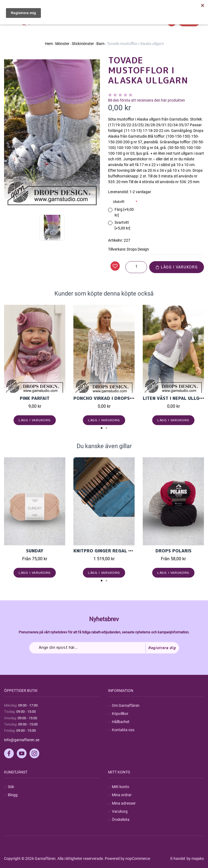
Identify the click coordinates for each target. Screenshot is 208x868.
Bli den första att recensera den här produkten (147, 100)
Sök (11, 787)
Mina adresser (124, 803)
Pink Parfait (35, 398)
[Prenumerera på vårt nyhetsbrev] (104, 648)
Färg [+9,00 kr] (124, 212)
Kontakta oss (123, 730)
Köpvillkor (120, 714)
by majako (195, 859)
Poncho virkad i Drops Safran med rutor (125, 398)
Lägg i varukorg (177, 267)
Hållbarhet (121, 722)
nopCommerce (138, 859)
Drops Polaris (173, 551)
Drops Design (138, 249)
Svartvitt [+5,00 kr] (122, 225)
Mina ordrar (122, 795)
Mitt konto (121, 787)
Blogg (13, 795)
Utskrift (119, 202)
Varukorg (120, 811)
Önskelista (121, 820)
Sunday (35, 551)
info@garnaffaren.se (22, 740)
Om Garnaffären (126, 705)
